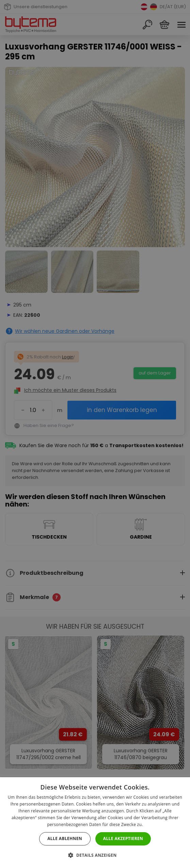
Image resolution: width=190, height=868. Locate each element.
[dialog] (95, 434)
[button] (95, 855)
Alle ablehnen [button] (65, 838)
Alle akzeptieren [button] (123, 838)
